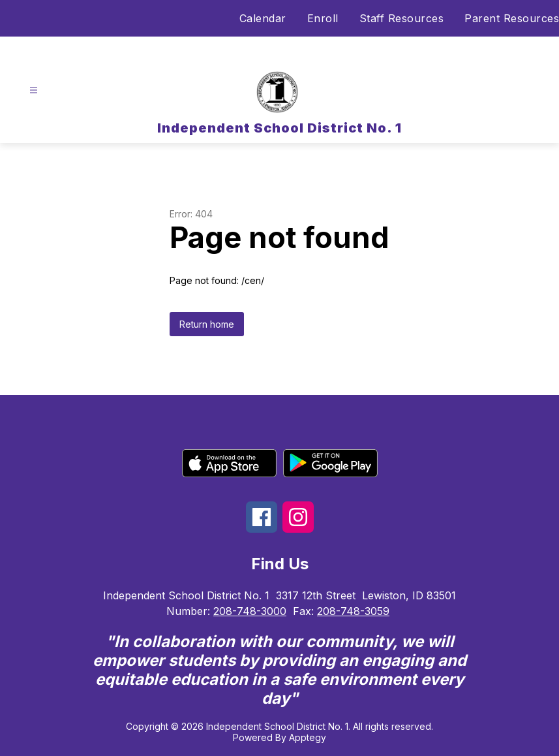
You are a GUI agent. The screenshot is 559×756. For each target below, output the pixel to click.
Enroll (323, 18)
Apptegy (308, 737)
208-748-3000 (250, 611)
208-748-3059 (353, 611)
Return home (207, 324)
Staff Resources (402, 18)
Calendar (263, 18)
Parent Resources (512, 18)
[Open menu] (34, 90)
